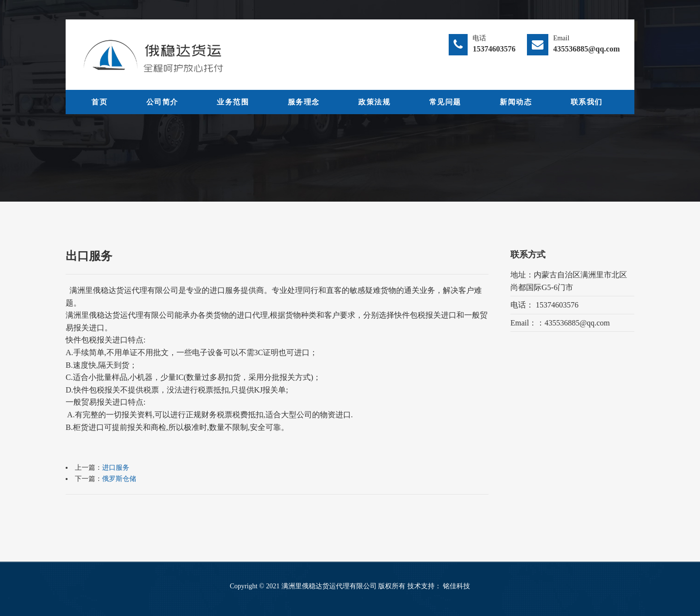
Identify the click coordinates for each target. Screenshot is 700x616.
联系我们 (587, 102)
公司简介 (162, 102)
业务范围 (233, 102)
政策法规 (374, 102)
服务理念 (304, 102)
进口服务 (116, 468)
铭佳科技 (456, 586)
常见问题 (445, 102)
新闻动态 (516, 102)
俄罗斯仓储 (119, 479)
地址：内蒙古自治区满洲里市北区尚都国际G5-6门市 (569, 281)
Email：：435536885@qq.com (560, 323)
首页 (99, 102)
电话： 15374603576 (544, 305)
